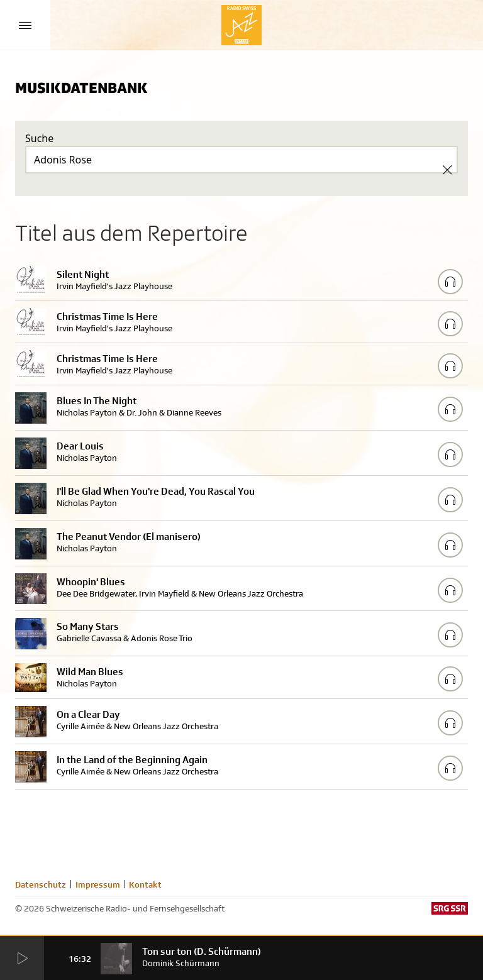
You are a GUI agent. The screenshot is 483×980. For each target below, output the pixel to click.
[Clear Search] (447, 170)
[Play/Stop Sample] (450, 282)
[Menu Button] (25, 25)
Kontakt (145, 884)
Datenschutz (41, 884)
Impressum (98, 884)
